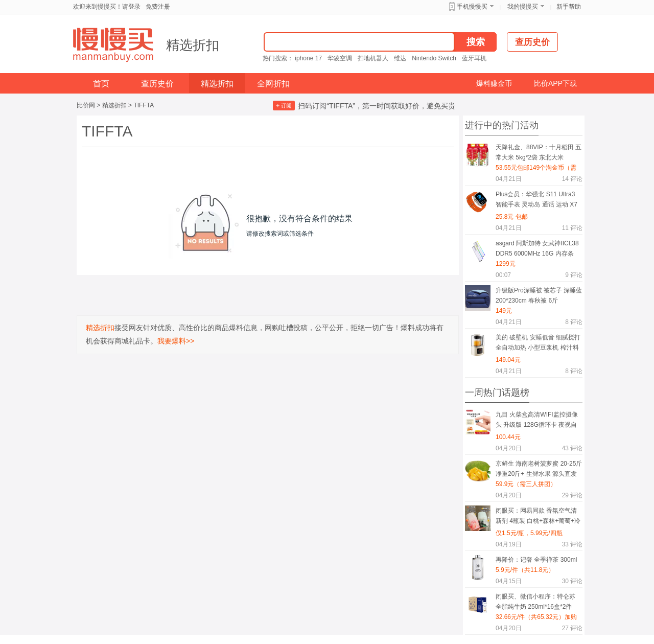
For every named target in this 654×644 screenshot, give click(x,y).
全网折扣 (273, 84)
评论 (572, 179)
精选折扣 (193, 45)
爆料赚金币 (494, 83)
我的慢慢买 (523, 7)
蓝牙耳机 (474, 58)
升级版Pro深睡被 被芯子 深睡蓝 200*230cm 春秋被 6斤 (539, 295)
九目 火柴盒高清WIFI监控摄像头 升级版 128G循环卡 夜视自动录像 (537, 421)
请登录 (131, 7)
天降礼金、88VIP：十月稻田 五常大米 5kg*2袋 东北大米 (539, 152)
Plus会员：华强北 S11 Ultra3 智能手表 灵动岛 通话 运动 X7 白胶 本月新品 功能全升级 (536, 201)
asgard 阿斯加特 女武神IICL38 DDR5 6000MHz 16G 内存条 (537, 248)
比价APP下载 (555, 83)
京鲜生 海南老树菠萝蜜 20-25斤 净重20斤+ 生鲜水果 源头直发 (539, 469)
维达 (400, 58)
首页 (101, 84)
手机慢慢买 (472, 7)
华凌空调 (340, 58)
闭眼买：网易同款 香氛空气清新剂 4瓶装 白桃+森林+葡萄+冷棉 (538, 517)
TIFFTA (144, 105)
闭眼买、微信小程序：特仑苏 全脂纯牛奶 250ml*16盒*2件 (535, 602)
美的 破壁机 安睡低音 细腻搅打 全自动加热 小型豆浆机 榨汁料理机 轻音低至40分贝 (538, 344)
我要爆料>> (176, 341)
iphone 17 (308, 58)
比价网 (86, 105)
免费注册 (158, 7)
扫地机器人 (373, 58)
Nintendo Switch (434, 58)
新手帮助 (569, 7)
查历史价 (157, 84)
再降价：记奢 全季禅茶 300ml (536, 560)
